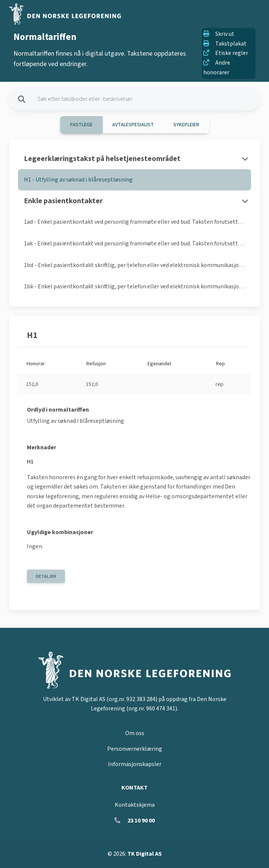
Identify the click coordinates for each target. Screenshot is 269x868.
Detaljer (46, 576)
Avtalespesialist (133, 125)
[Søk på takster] (144, 99)
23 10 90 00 (141, 821)
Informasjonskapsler (135, 764)
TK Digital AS (145, 854)
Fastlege (81, 125)
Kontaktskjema (135, 805)
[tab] (134, 180)
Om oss (135, 733)
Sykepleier (186, 125)
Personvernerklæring (135, 749)
